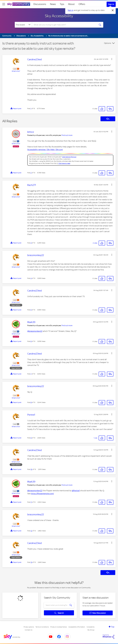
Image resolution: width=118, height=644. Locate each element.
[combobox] (64, 25)
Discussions (40, 4)
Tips (62, 4)
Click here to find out (69, 157)
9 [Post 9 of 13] (31, 438)
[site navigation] (4, 4)
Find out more (67, 135)
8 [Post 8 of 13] (31, 402)
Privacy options (29, 627)
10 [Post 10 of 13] (31, 469)
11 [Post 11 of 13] (31, 502)
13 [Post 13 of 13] (31, 562)
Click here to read (64, 163)
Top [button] (113, 627)
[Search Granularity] (23, 25)
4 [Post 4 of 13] (31, 278)
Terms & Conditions (42, 627)
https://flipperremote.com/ (42, 494)
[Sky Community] (19, 4)
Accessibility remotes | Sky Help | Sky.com (45, 150)
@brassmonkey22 (35, 331)
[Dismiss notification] (113, 10)
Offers (82, 4)
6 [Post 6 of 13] (31, 341)
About (71, 4)
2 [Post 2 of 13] (31, 173)
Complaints (91, 627)
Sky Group (91, 630)
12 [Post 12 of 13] (31, 531)
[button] (112, 59)
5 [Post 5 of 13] (31, 310)
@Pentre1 (76, 491)
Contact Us (29, 630)
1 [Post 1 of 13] (31, 109)
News (53, 4)
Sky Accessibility (59, 16)
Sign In (111, 4)
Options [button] (108, 43)
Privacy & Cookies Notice (59, 627)
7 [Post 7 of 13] (31, 374)
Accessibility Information (77, 627)
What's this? (16, 71)
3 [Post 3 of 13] (31, 243)
